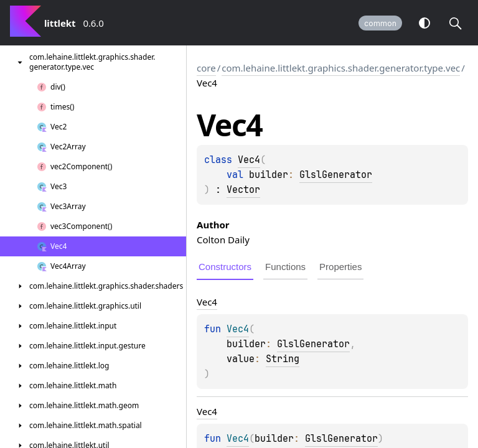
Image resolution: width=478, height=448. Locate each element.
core (206, 68)
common (380, 23)
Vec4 (249, 160)
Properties (340, 267)
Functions (285, 267)
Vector (243, 190)
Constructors (225, 267)
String (283, 359)
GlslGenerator (336, 175)
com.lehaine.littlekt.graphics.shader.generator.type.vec (341, 68)
